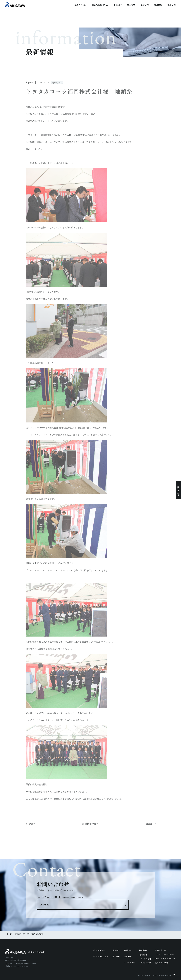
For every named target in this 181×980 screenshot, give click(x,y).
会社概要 (158, 5)
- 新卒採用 (143, 948)
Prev (32, 838)
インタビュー (130, 955)
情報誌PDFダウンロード (165, 951)
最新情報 (145, 5)
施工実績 (131, 5)
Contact (105, 892)
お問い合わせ (178, 490)
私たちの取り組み (100, 5)
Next (149, 838)
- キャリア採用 (145, 952)
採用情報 (172, 5)
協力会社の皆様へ (39, 927)
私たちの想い (81, 5)
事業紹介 (118, 5)
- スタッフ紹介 (145, 955)
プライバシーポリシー (164, 947)
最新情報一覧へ (90, 838)
